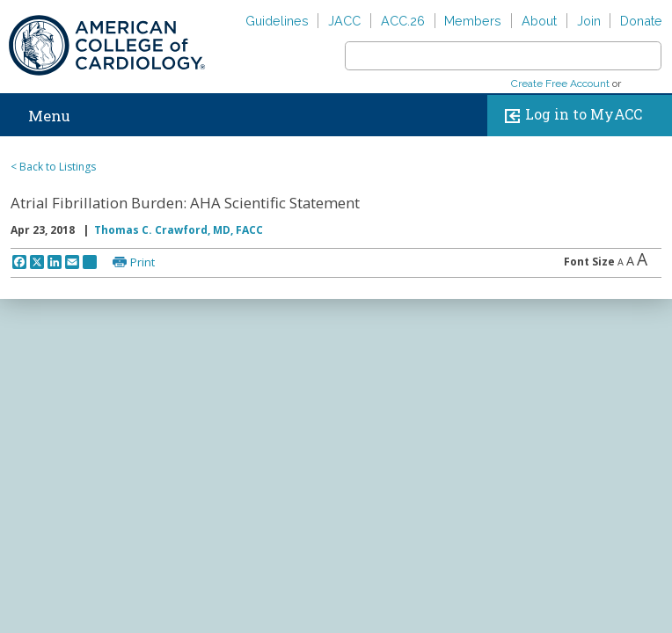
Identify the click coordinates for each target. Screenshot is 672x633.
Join (589, 21)
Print (142, 262)
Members (473, 21)
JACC (344, 21)
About (539, 21)
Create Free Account (560, 84)
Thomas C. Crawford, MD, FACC (179, 230)
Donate (641, 21)
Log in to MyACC (570, 116)
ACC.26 (403, 21)
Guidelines (277, 21)
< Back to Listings (53, 167)
